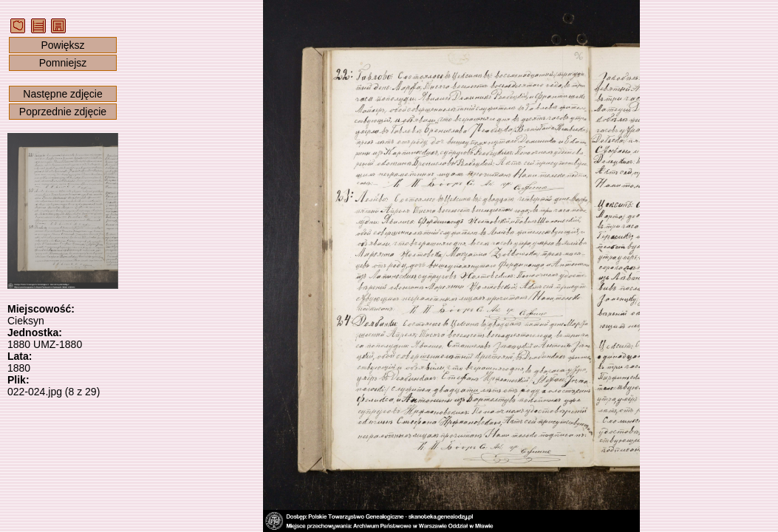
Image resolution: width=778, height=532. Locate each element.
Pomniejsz (63, 63)
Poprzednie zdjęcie (63, 112)
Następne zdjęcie (62, 94)
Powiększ (62, 45)
